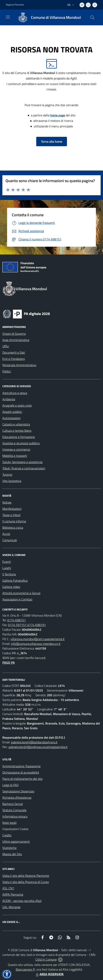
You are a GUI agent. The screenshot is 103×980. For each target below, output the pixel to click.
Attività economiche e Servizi (21, 593)
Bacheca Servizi (13, 804)
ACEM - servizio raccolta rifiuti (22, 901)
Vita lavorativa (12, 481)
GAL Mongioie (11, 907)
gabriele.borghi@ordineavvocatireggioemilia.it (38, 747)
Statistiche (9, 848)
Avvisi (6, 534)
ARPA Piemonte (13, 894)
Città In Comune (46, 959)
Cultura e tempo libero (17, 431)
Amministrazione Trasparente (21, 766)
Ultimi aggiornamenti (16, 841)
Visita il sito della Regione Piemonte (26, 876)
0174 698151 (17, 620)
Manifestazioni (12, 509)
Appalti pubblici (12, 412)
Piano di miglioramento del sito (22, 779)
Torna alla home (52, 141)
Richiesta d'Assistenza (17, 798)
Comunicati (10, 540)
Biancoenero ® (25, 969)
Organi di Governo (14, 334)
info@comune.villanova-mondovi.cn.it (36, 644)
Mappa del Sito (12, 854)
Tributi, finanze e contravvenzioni (24, 468)
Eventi (7, 562)
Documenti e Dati (14, 352)
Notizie (7, 502)
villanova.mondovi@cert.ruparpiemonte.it (38, 639)
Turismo (7, 474)
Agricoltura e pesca (15, 393)
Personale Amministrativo (19, 365)
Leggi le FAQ (11, 785)
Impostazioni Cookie (15, 829)
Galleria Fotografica (15, 580)
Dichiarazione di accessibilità (21, 772)
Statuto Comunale (14, 810)
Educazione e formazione (19, 437)
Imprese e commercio (16, 449)
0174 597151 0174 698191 (27, 625)
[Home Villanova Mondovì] (48, 17)
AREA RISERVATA (49, 974)
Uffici (6, 346)
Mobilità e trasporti (15, 456)
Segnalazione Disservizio (18, 791)
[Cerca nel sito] (92, 17)
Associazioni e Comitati (17, 599)
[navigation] (8, 17)
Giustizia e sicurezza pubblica (21, 443)
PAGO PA (9, 662)
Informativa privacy (15, 816)
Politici (7, 371)
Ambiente (9, 399)
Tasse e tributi (11, 515)
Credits (7, 835)
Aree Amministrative (16, 340)
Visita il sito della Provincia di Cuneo (26, 882)
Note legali (9, 823)
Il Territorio (9, 574)
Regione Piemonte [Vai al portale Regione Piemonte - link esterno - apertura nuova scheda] (15, 5)
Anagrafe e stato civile (17, 405)
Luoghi (7, 568)
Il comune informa (14, 521)
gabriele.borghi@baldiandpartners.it (34, 742)
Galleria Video (11, 587)
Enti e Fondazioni (14, 359)
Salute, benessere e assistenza (22, 462)
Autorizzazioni (11, 418)
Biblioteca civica (13, 527)
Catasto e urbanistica (16, 424)
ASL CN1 (8, 888)
